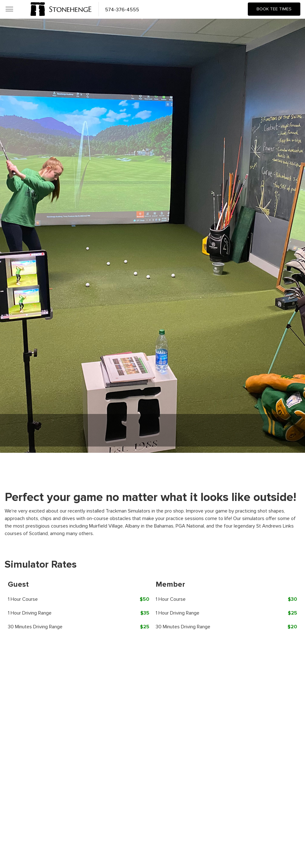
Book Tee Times (274, 9)
